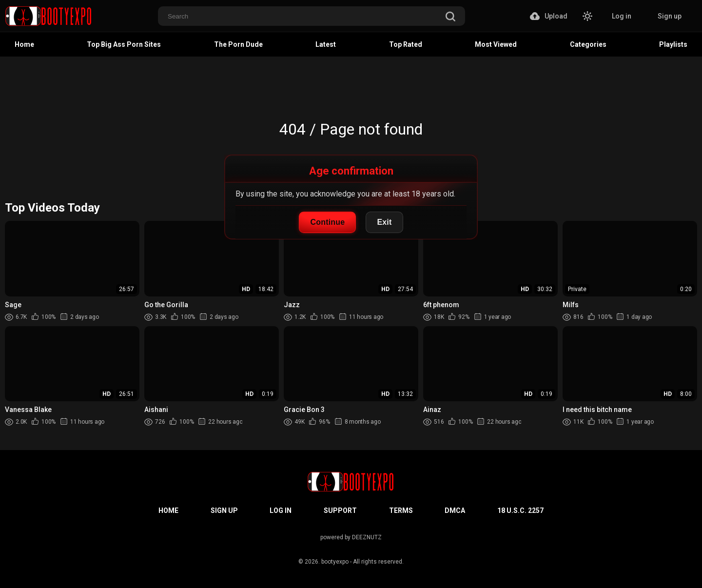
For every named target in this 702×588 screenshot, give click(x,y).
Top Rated (406, 44)
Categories (588, 44)
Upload (549, 16)
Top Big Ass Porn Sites (124, 44)
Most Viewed (496, 44)
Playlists (673, 44)
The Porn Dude (238, 44)
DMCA (455, 510)
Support (340, 510)
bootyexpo (335, 562)
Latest (326, 44)
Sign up (670, 16)
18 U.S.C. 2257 (520, 510)
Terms (401, 510)
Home (24, 44)
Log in (622, 16)
